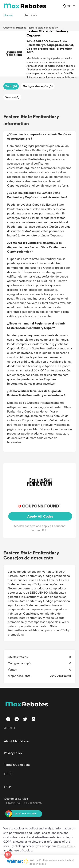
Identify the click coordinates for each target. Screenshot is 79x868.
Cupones (9, 27)
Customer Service (16, 799)
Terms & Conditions (17, 765)
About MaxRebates (17, 741)
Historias (21, 27)
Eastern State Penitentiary (43, 27)
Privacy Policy (13, 753)
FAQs (8, 787)
